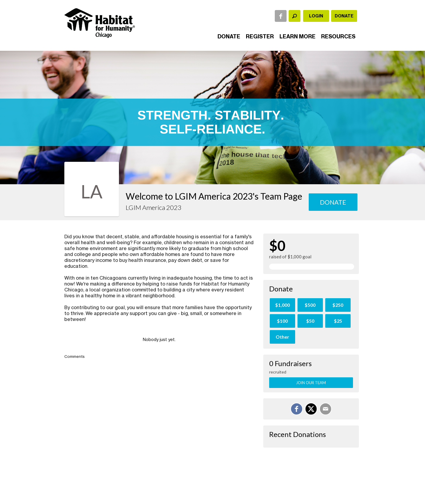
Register (260, 36)
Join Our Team (311, 383)
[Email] (326, 409)
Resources (338, 36)
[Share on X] (311, 409)
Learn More (297, 36)
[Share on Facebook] (297, 409)
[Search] (295, 16)
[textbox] (295, 16)
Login (316, 16)
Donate (344, 16)
